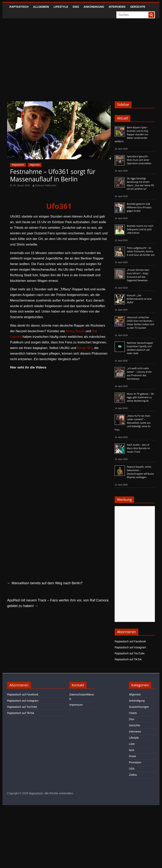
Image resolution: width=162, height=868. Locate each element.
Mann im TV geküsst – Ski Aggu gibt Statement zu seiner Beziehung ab (140, 397)
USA (132, 769)
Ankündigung (94, 7)
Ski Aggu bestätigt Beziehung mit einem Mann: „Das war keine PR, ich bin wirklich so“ (141, 184)
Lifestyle (61, 7)
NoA (131, 750)
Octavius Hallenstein (46, 185)
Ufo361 (59, 206)
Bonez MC (85, 348)
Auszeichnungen (139, 707)
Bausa (80, 331)
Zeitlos (133, 775)
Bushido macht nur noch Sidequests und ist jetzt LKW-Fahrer (140, 229)
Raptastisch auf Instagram (130, 647)
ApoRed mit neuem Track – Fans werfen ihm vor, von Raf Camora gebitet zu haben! (58, 603)
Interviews (117, 7)
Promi (132, 756)
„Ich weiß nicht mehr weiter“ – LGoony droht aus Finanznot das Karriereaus (139, 374)
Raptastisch (19, 7)
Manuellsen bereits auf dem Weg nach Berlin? (45, 583)
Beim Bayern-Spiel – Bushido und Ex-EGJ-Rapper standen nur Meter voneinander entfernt (132, 134)
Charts (133, 713)
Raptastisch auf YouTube (130, 653)
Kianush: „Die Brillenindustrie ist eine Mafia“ (139, 299)
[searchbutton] (151, 15)
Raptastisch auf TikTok (128, 659)
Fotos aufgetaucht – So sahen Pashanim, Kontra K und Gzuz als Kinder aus (141, 251)
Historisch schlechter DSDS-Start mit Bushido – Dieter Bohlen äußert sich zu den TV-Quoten (140, 323)
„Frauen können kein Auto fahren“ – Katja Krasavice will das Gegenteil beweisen (138, 275)
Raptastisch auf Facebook (130, 641)
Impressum (76, 705)
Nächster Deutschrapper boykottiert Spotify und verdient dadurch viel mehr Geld (140, 348)
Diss (76, 7)
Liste (132, 744)
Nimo (70, 331)
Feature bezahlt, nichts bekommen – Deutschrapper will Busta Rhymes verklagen (140, 472)
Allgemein (41, 7)
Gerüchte (138, 7)
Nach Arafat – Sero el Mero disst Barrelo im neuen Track (138, 448)
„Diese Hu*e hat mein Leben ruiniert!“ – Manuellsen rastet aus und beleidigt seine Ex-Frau (133, 423)
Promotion (135, 762)
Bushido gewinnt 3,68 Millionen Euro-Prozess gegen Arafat (139, 207)
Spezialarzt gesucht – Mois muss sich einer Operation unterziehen (139, 160)
